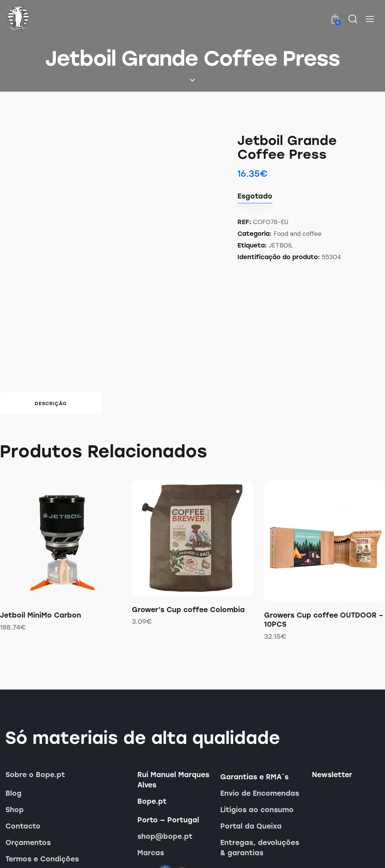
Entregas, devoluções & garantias (260, 794)
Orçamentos (28, 789)
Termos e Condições (42, 805)
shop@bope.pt (165, 783)
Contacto (23, 773)
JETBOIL (281, 245)
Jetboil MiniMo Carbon (41, 562)
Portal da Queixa (251, 773)
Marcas (151, 799)
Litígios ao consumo (257, 756)
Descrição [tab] (51, 350)
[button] (370, 19)
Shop (15, 756)
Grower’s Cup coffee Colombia (188, 556)
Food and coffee (298, 234)
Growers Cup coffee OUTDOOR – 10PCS (324, 566)
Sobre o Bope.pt (35, 721)
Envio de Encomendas (260, 740)
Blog (14, 740)
